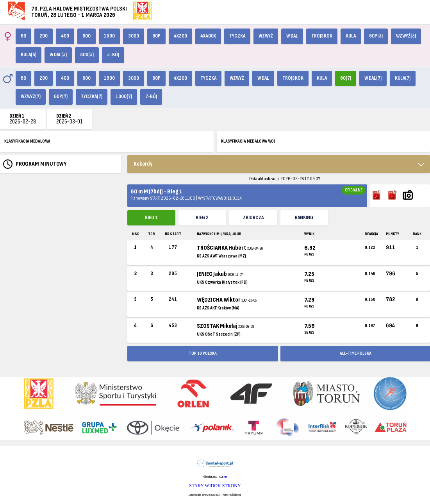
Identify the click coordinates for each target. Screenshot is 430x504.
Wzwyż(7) (31, 97)
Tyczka (237, 36)
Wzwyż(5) (406, 36)
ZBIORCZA (253, 218)
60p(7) (61, 97)
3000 (134, 36)
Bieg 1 (151, 218)
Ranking (304, 218)
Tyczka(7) (92, 97)
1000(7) (124, 97)
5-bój (113, 55)
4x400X (208, 36)
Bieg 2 (202, 218)
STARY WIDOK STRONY (215, 486)
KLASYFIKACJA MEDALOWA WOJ (248, 141)
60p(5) (376, 36)
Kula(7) (403, 78)
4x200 (180, 36)
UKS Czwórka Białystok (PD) (222, 282)
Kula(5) (29, 55)
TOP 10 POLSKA (203, 353)
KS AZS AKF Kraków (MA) (218, 308)
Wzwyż (266, 36)
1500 (109, 36)
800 (87, 36)
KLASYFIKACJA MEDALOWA (27, 141)
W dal (292, 36)
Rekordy (143, 164)
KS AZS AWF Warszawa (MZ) (221, 256)
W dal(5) (58, 55)
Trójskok (322, 36)
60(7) (346, 78)
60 (23, 36)
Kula (351, 36)
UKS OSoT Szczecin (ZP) (219, 334)
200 (44, 36)
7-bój (151, 97)
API (225, 477)
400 (65, 36)
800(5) (87, 55)
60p (156, 36)
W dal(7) (373, 78)
